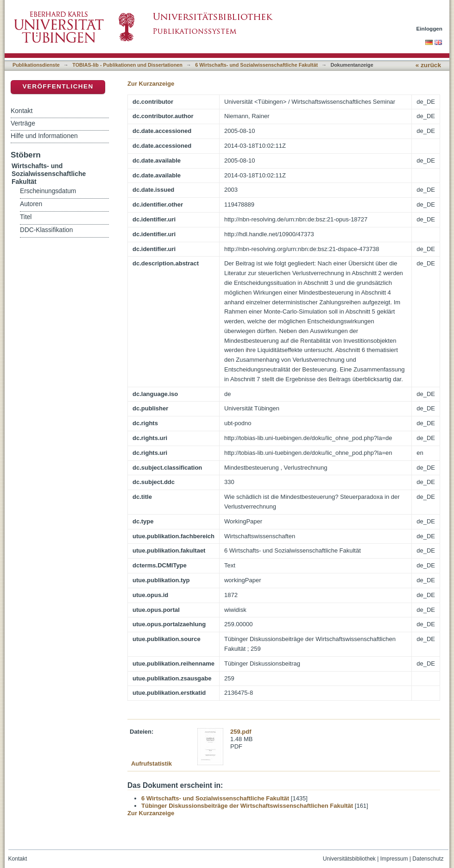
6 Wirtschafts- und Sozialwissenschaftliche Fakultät (256, 65)
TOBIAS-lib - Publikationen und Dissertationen (127, 65)
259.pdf (241, 732)
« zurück (428, 65)
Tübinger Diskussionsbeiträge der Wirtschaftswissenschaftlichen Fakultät (247, 806)
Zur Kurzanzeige (151, 84)
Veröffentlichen (58, 86)
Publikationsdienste (36, 65)
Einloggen (430, 28)
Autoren (31, 204)
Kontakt (22, 111)
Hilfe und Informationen (44, 136)
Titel (26, 217)
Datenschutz (428, 859)
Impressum (394, 859)
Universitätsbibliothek (349, 859)
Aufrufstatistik (151, 764)
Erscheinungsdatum (48, 191)
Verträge (23, 123)
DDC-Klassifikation (46, 230)
